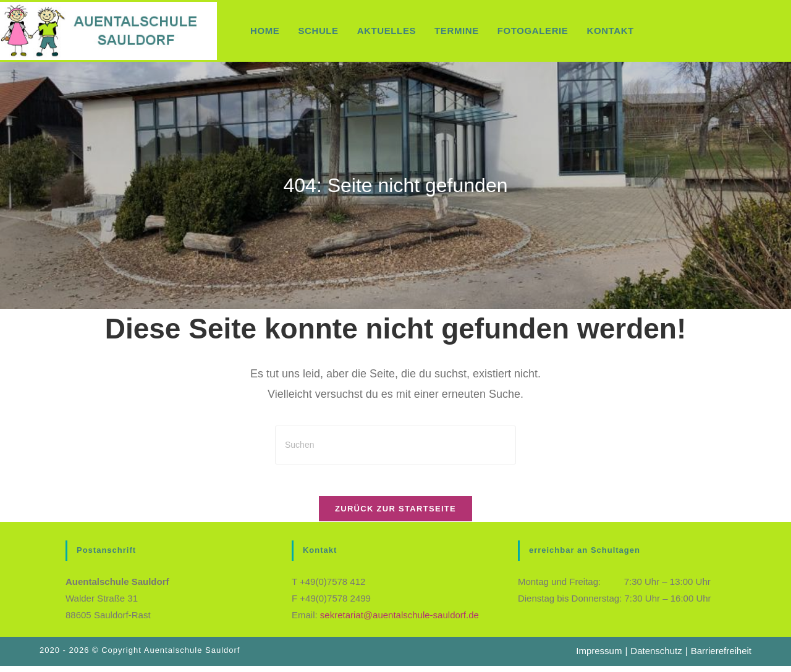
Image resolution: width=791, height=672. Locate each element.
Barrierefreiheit (721, 657)
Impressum (599, 657)
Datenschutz (656, 657)
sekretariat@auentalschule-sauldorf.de (400, 621)
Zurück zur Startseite (395, 515)
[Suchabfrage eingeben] (395, 445)
